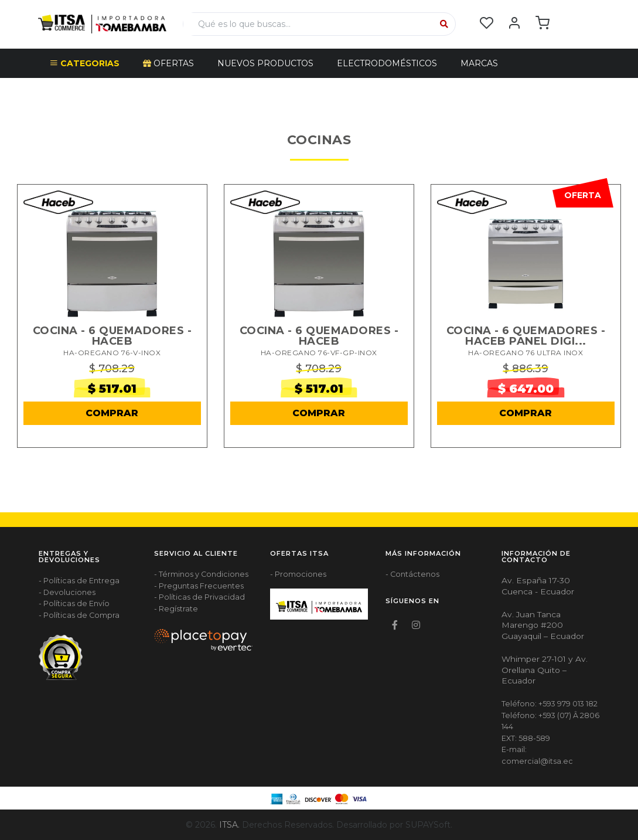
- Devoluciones (67, 592)
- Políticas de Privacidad (199, 597)
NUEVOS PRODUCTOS (265, 63)
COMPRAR (112, 413)
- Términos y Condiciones (201, 574)
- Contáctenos (412, 574)
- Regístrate (176, 609)
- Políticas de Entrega (79, 581)
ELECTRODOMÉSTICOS (387, 63)
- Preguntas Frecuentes (199, 586)
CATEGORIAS (85, 63)
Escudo (69, 93)
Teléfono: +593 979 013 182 (550, 704)
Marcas (479, 63)
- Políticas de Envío (74, 603)
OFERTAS (168, 63)
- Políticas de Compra (79, 615)
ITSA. (229, 825)
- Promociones (298, 574)
